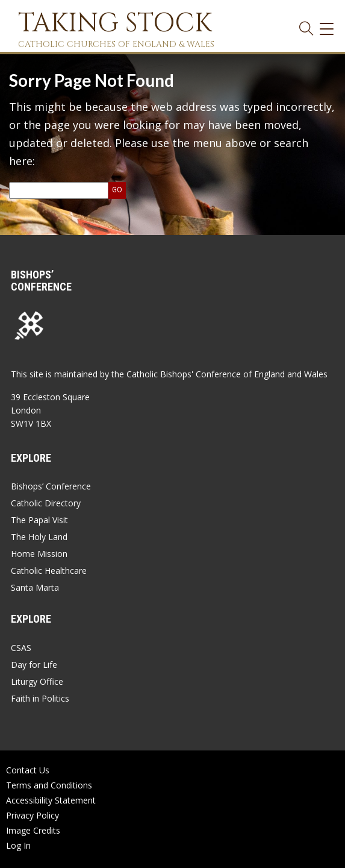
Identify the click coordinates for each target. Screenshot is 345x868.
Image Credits (33, 830)
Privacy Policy (33, 815)
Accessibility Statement (51, 800)
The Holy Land (39, 537)
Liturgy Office (37, 681)
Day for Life (34, 665)
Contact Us (28, 770)
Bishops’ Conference (51, 486)
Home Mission (39, 554)
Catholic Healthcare (49, 571)
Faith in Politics (40, 698)
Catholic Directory (46, 503)
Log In (18, 845)
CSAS (21, 648)
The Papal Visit (39, 520)
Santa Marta (35, 587)
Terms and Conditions (49, 785)
